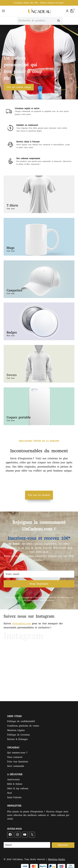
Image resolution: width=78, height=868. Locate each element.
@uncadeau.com (22, 624)
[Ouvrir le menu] (4, 11)
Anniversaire (13, 780)
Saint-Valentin (14, 797)
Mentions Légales (16, 730)
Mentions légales (57, 859)
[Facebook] (10, 835)
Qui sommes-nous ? (17, 753)
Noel (10, 793)
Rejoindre (63, 845)
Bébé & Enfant (15, 784)
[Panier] (74, 11)
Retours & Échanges (17, 739)
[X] (32, 835)
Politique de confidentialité (21, 721)
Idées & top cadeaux (18, 788)
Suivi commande (16, 766)
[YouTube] (25, 835)
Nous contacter (15, 757)
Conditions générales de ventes (23, 726)
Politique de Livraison (18, 735)
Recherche (59, 21)
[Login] (67, 11)
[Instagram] (17, 835)
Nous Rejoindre (39, 584)
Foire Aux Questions (18, 762)
